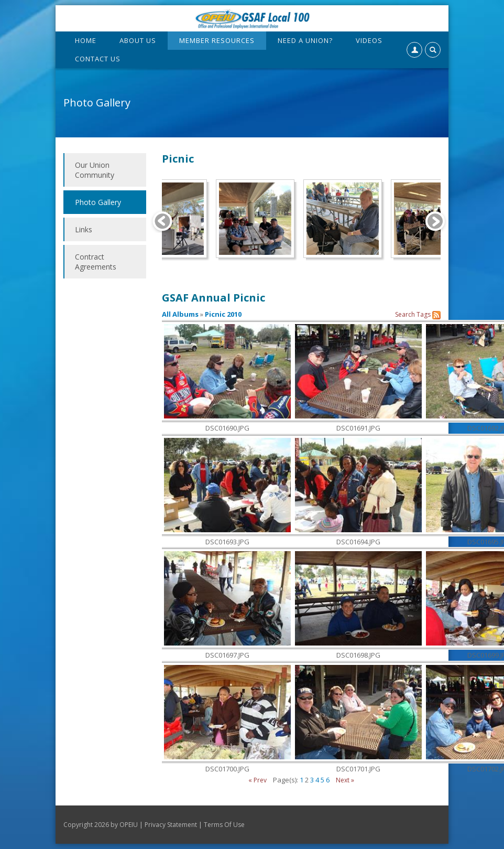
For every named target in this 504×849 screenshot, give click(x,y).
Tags (424, 314)
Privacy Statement (171, 825)
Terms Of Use (224, 825)
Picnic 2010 (223, 314)
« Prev (258, 780)
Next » (345, 780)
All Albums (180, 314)
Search (405, 314)
